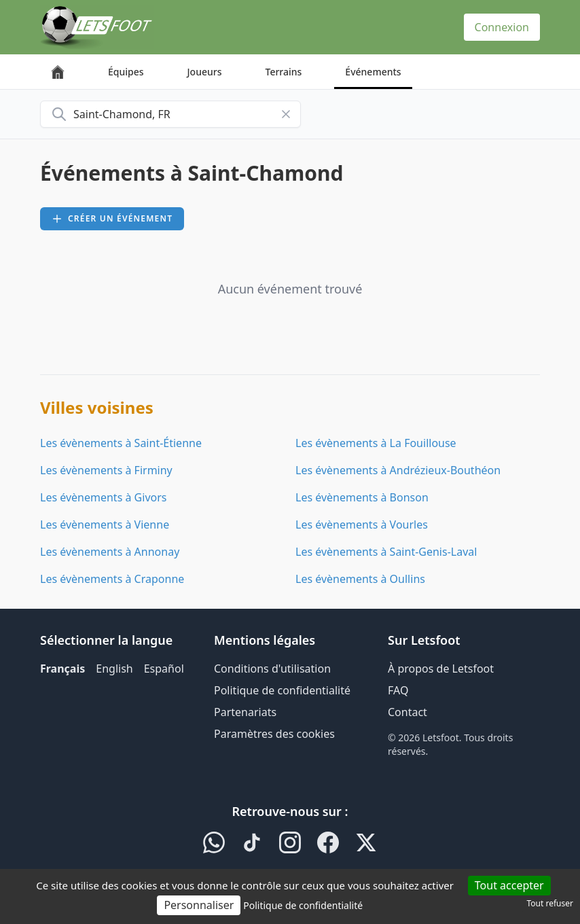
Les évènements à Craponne (112, 579)
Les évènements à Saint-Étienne (121, 443)
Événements (373, 72)
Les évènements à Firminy (106, 470)
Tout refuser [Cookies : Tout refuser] (550, 903)
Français (62, 669)
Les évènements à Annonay (110, 552)
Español (164, 669)
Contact (407, 712)
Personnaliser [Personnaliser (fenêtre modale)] (199, 905)
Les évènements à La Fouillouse (376, 443)
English (114, 669)
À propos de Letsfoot (441, 669)
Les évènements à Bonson (362, 497)
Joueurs (205, 72)
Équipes (126, 72)
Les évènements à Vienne (105, 525)
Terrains (284, 72)
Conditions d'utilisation (272, 669)
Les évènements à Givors (103, 497)
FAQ (398, 690)
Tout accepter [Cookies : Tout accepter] (509, 885)
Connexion (502, 27)
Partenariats (245, 712)
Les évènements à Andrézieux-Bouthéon (398, 470)
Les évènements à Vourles (362, 525)
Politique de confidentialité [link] (303, 905)
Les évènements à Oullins (360, 579)
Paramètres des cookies (274, 734)
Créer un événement (112, 218)
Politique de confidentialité (282, 690)
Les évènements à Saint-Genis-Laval (386, 552)
